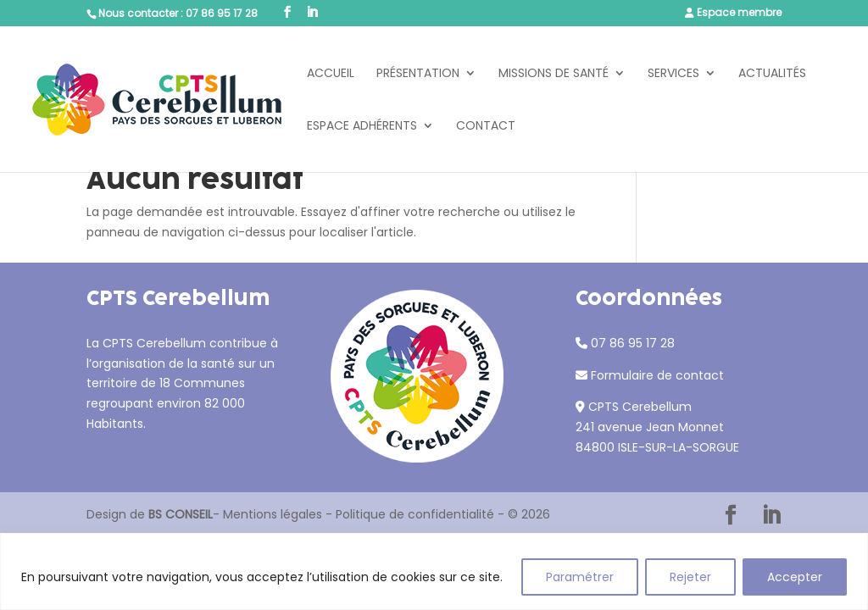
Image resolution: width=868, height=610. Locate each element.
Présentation (418, 74)
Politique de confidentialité (415, 514)
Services (673, 74)
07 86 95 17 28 (222, 13)
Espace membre (739, 12)
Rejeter (690, 577)
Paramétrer (580, 577)
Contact (486, 127)
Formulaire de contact (657, 375)
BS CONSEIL (181, 514)
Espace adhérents (362, 127)
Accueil (331, 74)
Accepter (795, 577)
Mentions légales (273, 514)
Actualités (772, 74)
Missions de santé (554, 74)
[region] (434, 571)
